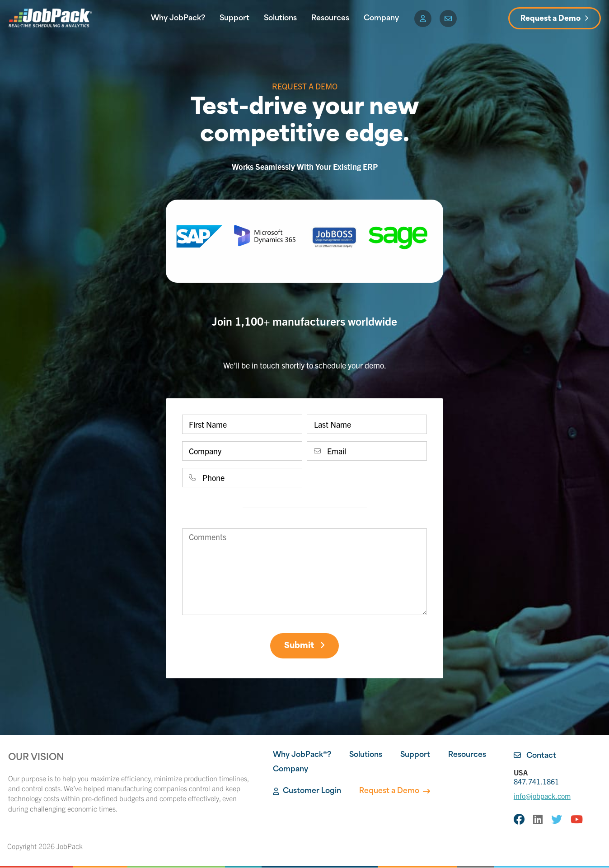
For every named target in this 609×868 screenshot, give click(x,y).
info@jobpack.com (542, 796)
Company (381, 19)
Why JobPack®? (302, 756)
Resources (330, 19)
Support (234, 19)
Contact (535, 756)
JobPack (70, 846)
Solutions (280, 19)
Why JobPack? (178, 19)
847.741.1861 (557, 777)
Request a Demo (550, 19)
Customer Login (307, 792)
